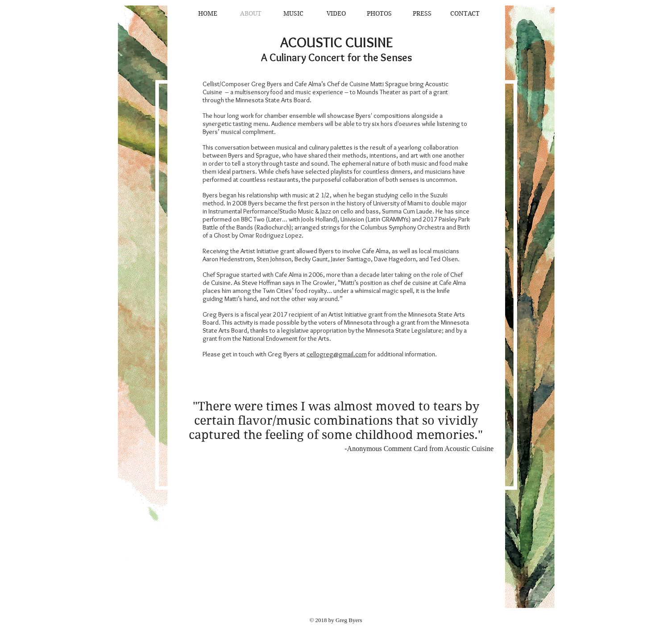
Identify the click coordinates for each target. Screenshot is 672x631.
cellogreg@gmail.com (337, 354)
